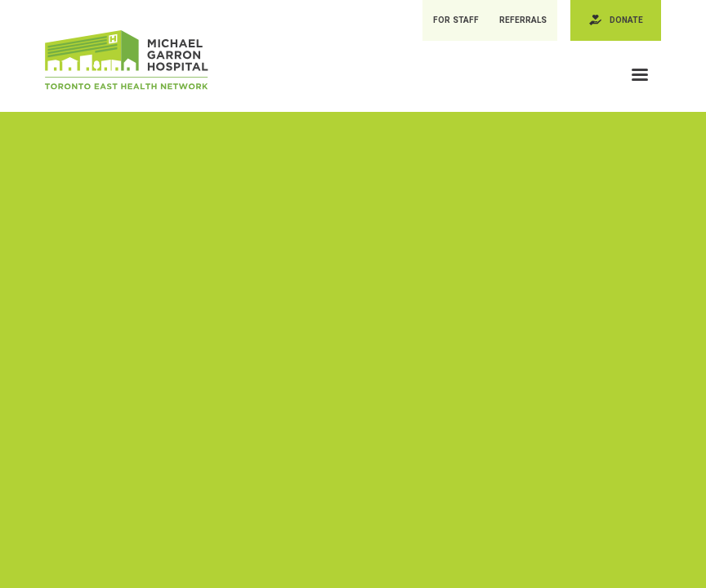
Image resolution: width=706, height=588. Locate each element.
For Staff (458, 21)
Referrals (527, 21)
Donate (628, 21)
